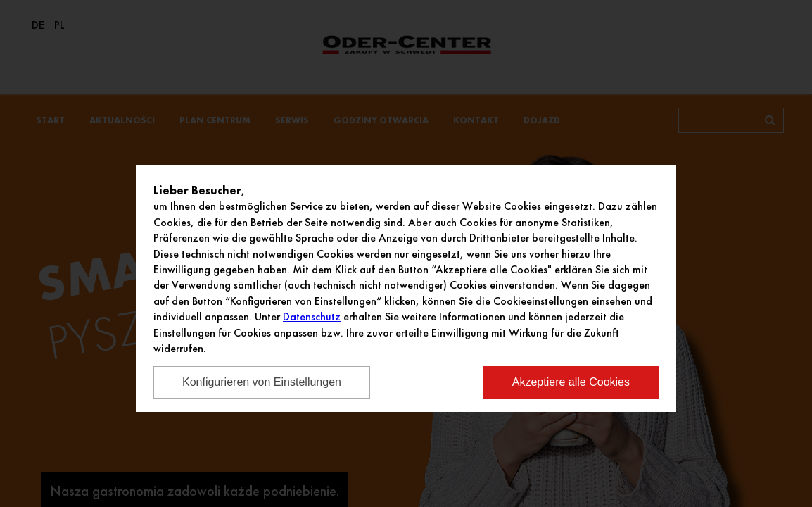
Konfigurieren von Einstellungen (262, 382)
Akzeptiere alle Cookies (571, 382)
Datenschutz (312, 317)
